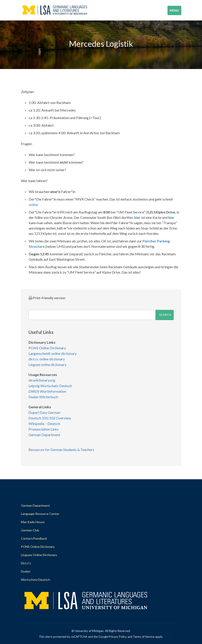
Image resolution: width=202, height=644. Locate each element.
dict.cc (26, 563)
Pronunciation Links (44, 429)
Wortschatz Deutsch (36, 580)
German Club (30, 530)
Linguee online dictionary (47, 365)
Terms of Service (144, 637)
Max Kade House (33, 522)
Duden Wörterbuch (43, 397)
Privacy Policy (118, 637)
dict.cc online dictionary (47, 359)
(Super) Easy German (44, 412)
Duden (26, 571)
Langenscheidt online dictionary (53, 353)
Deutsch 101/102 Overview (50, 418)
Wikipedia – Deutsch (44, 424)
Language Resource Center (40, 514)
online (33, 204)
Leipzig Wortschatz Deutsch (50, 386)
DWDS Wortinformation (47, 391)
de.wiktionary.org (42, 380)
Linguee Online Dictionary (39, 555)
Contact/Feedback (34, 538)
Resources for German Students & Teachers (61, 450)
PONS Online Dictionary (47, 348)
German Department (44, 435)
